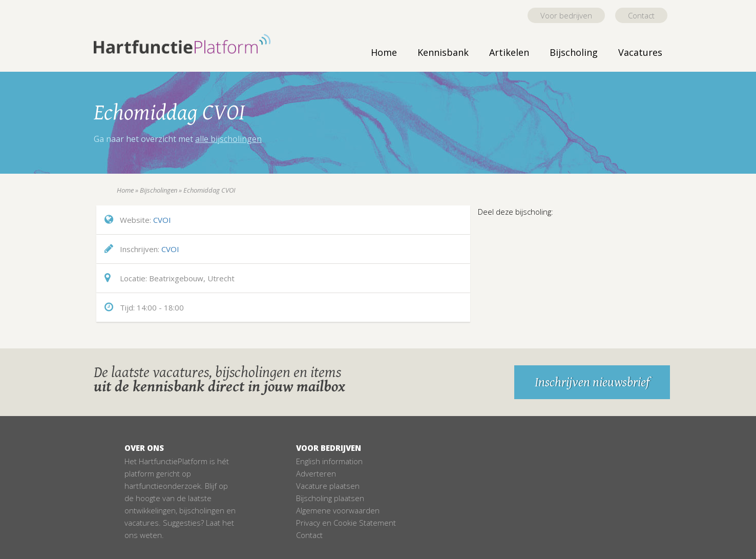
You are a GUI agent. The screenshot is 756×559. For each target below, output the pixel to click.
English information (329, 461)
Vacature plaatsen (328, 486)
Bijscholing (574, 52)
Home (384, 52)
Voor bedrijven (566, 15)
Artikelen (509, 52)
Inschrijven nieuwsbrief (592, 382)
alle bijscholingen (228, 139)
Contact (641, 15)
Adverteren (316, 473)
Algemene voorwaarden (338, 510)
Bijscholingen (159, 190)
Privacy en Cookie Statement (346, 523)
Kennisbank (443, 52)
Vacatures (640, 52)
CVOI (162, 220)
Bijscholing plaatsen (330, 498)
